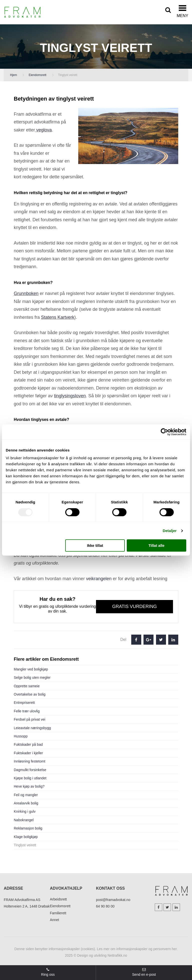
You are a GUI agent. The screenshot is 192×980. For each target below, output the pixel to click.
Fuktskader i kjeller (28, 753)
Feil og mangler (26, 795)
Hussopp (21, 736)
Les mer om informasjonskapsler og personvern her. (137, 949)
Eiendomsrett (38, 75)
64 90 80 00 (105, 906)
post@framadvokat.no (113, 900)
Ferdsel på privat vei (29, 719)
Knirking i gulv (25, 811)
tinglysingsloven (70, 396)
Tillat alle (156, 545)
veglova (43, 130)
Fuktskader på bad (28, 744)
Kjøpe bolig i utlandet (30, 778)
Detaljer (170, 531)
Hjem (13, 75)
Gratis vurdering (135, 607)
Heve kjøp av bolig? (29, 786)
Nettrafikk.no (117, 955)
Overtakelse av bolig (30, 694)
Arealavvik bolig (26, 803)
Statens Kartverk (58, 317)
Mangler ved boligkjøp (31, 669)
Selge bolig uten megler (32, 677)
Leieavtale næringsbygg (32, 728)
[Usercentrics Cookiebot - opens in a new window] (164, 432)
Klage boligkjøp (26, 837)
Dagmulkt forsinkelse (30, 770)
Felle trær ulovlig (27, 711)
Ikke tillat (95, 545)
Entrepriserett (24, 703)
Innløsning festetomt (29, 761)
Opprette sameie (27, 686)
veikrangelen (99, 579)
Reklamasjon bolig (28, 828)
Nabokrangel (24, 820)
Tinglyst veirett (25, 845)
